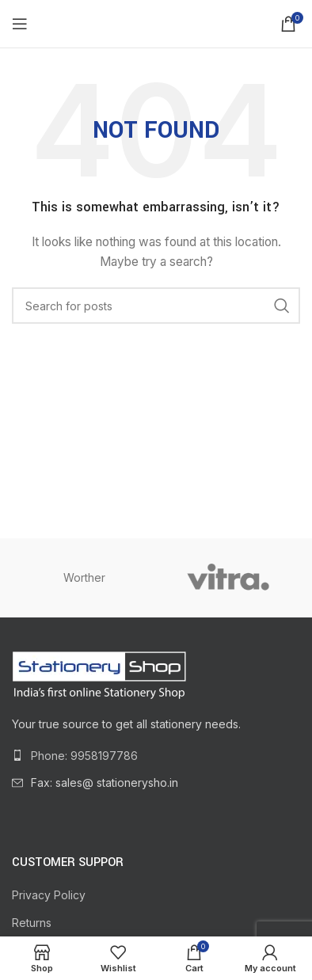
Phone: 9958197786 (84, 756)
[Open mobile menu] (20, 24)
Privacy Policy (49, 895)
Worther (84, 577)
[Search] (156, 306)
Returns (32, 923)
